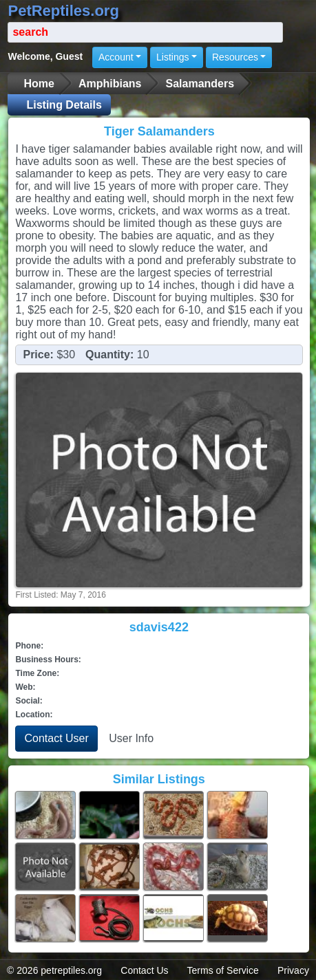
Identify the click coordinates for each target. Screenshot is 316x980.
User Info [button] (131, 738)
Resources (235, 57)
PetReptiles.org (63, 11)
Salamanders (200, 84)
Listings (172, 57)
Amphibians (110, 84)
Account (116, 57)
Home (39, 84)
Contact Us (144, 970)
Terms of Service (223, 970)
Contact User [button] (56, 738)
